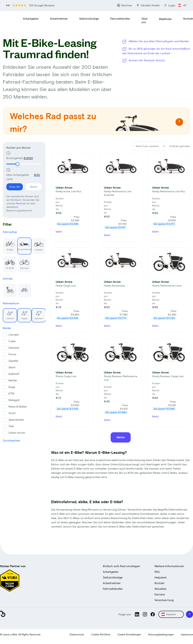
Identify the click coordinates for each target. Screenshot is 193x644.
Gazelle (13, 361)
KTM (11, 393)
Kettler (13, 380)
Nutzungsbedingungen (161, 634)
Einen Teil (13, 186)
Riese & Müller (18, 406)
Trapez (23, 314)
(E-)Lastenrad (24, 244)
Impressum (187, 634)
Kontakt (160, 583)
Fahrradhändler (120, 18)
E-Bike (9, 244)
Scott (12, 413)
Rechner (21, 203)
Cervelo (14, 334)
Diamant (37, 314)
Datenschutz (77, 634)
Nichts (32, 186)
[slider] (17, 164)
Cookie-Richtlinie (101, 634)
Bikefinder (166, 19)
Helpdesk (161, 577)
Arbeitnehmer (59, 18)
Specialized (16, 419)
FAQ (157, 572)
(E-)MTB (9, 263)
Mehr (59, 231)
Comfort (8, 314)
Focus (12, 354)
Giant (12, 367)
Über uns (145, 20)
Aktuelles (160, 589)
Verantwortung (164, 600)
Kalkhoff (14, 374)
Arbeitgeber (31, 18)
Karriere (160, 594)
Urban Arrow (17, 433)
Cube (12, 341)
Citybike (37, 244)
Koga (12, 387)
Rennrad (23, 263)
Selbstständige (89, 18)
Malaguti (14, 400)
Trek (11, 426)
